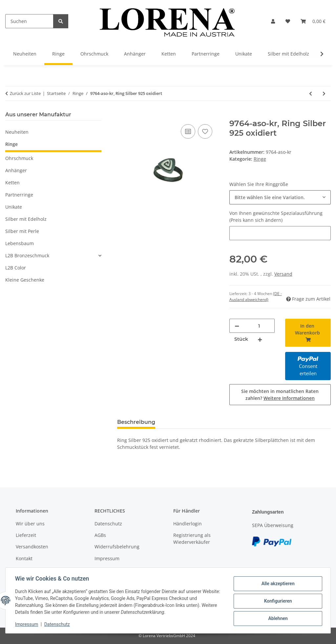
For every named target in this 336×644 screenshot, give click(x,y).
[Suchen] (29, 21)
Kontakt (24, 558)
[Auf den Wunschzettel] (205, 131)
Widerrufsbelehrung (117, 547)
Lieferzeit (26, 535)
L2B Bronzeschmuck (27, 255)
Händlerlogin (188, 524)
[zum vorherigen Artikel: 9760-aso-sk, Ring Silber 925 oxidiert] (311, 93)
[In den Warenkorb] (122, 115)
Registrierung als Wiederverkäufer (192, 539)
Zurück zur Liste (25, 93)
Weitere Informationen (289, 398)
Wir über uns (30, 524)
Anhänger (16, 170)
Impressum (28, 624)
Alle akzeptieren (277, 584)
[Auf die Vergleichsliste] (188, 131)
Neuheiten (17, 132)
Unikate (14, 207)
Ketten (12, 183)
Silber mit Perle (22, 231)
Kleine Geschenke (25, 280)
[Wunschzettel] (288, 21)
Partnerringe (19, 195)
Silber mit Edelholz (26, 219)
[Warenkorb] (313, 21)
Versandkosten (32, 547)
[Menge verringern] (237, 326)
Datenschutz (58, 624)
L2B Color (16, 268)
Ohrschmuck (19, 158)
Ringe (260, 159)
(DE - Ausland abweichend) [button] (256, 297)
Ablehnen (277, 618)
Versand (283, 274)
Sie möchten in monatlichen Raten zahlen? (280, 395)
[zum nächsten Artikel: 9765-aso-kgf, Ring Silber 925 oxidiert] (324, 93)
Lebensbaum (20, 243)
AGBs (100, 535)
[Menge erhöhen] (260, 339)
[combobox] (280, 197)
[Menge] (259, 326)
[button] (273, 21)
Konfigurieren (277, 601)
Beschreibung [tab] (136, 422)
